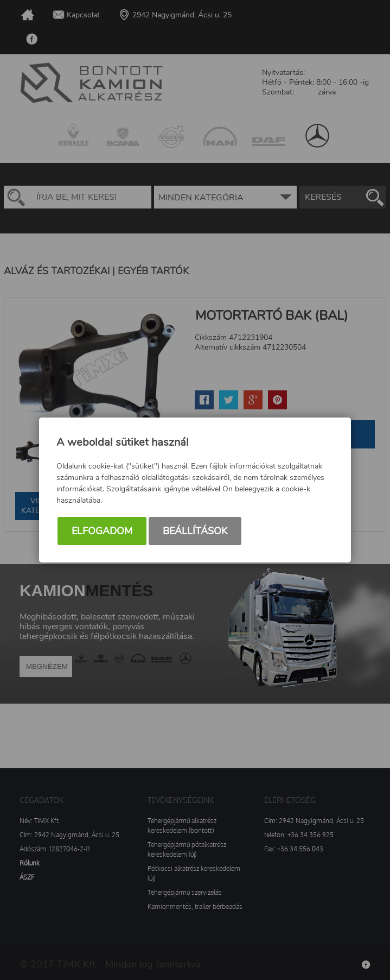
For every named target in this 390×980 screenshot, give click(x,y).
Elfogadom (102, 531)
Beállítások (195, 531)
